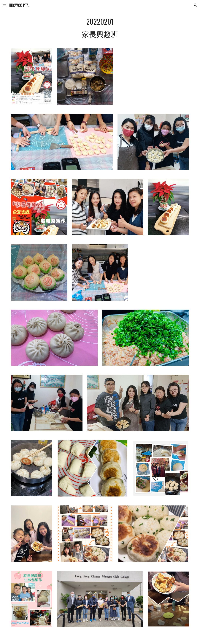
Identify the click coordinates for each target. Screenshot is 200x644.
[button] (4, 5)
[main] (100, 28)
